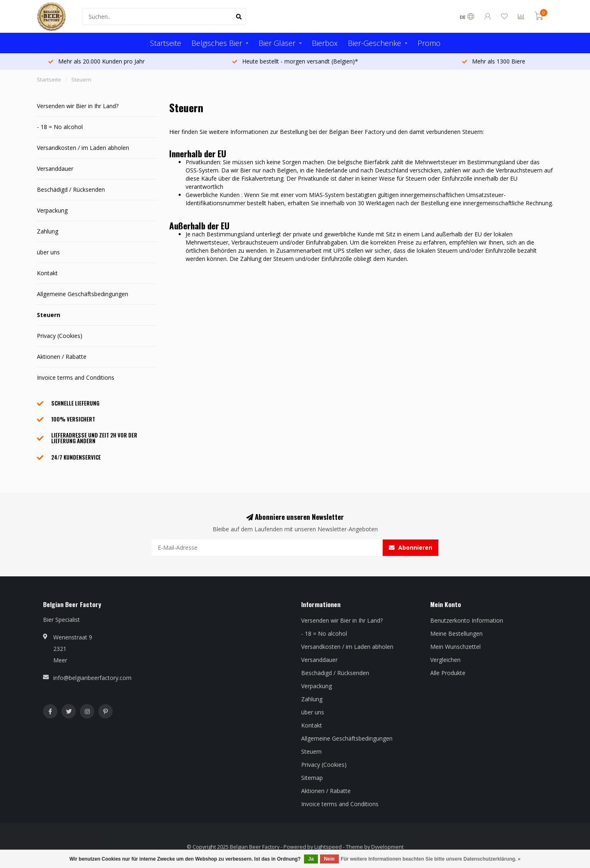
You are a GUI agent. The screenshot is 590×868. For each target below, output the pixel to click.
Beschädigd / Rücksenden (71, 189)
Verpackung (52, 210)
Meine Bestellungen (456, 633)
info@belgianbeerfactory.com (92, 678)
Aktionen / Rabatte (62, 357)
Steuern (49, 315)
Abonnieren (411, 547)
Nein (329, 859)
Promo (429, 43)
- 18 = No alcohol (60, 127)
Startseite (166, 43)
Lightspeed (328, 847)
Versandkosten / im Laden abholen (83, 148)
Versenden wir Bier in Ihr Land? (78, 106)
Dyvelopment (387, 847)
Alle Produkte (448, 673)
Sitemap (312, 778)
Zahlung (48, 231)
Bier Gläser (277, 43)
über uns (48, 252)
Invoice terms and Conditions (76, 377)
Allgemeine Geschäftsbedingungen (83, 294)
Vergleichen (445, 660)
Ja (311, 859)
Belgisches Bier (217, 43)
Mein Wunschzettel (455, 647)
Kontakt (47, 273)
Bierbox (325, 43)
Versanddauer (55, 169)
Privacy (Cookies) (60, 336)
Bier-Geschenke (374, 43)
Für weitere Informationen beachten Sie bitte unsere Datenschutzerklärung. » (431, 859)
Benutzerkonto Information (467, 620)
